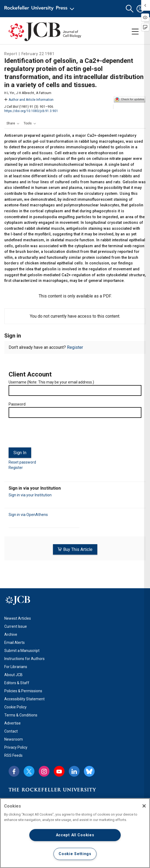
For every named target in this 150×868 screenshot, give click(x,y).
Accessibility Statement (24, 699)
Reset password (22, 462)
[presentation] (49, 435)
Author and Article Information (29, 100)
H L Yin (9, 93)
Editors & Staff (17, 683)
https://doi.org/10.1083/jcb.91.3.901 (31, 111)
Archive (11, 634)
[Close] (144, 806)
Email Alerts (15, 643)
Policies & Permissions (23, 691)
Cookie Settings (75, 854)
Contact (11, 731)
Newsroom (14, 739)
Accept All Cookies (75, 835)
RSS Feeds (13, 755)
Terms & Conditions (21, 715)
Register (75, 347)
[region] (75, 833)
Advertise (12, 723)
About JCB (13, 675)
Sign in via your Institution (30, 495)
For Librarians (16, 667)
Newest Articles (18, 618)
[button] (130, 9)
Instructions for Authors (24, 659)
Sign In (20, 453)
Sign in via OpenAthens (28, 515)
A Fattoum (44, 93)
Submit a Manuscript (22, 651)
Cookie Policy (15, 707)
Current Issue (16, 626)
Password (17, 404)
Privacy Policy (16, 747)
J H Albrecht (25, 93)
